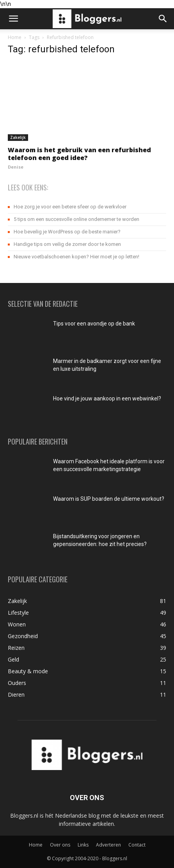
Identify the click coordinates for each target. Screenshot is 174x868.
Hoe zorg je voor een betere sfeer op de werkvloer (70, 207)
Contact (137, 845)
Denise (16, 167)
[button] (13, 19)
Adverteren (108, 845)
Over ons (60, 845)
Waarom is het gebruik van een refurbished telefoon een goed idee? (79, 154)
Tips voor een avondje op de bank (94, 324)
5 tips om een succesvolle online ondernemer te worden (76, 219)
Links (83, 845)
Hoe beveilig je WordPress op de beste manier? (67, 232)
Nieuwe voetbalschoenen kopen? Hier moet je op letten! (76, 257)
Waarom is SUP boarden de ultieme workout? (109, 499)
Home (15, 37)
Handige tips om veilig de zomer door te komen (67, 244)
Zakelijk (18, 137)
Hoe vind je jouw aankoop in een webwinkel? (107, 398)
